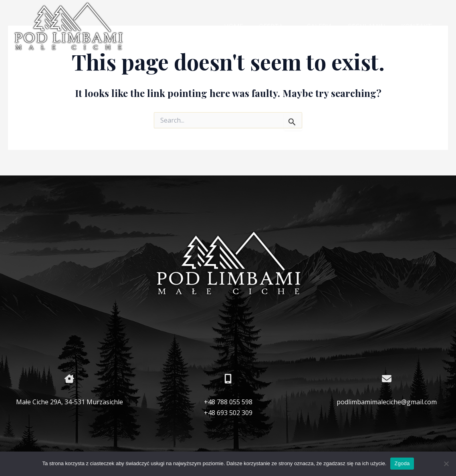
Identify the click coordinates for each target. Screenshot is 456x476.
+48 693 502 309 (228, 413)
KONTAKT (418, 26)
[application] (297, 27)
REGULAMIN (371, 26)
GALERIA (327, 26)
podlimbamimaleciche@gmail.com (387, 402)
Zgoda (402, 463)
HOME (246, 26)
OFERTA (285, 27)
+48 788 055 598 (228, 402)
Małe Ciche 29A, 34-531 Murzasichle (70, 402)
